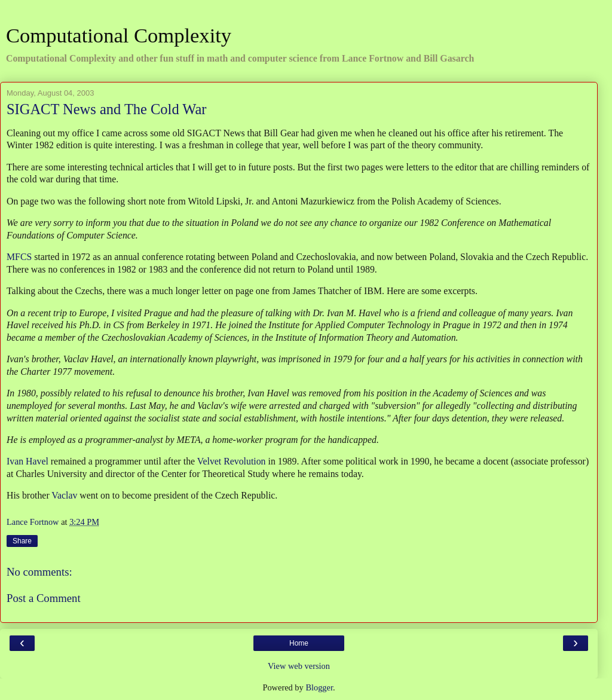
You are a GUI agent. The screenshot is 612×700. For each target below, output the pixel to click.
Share (22, 541)
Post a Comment (44, 598)
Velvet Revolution (232, 461)
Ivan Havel (27, 461)
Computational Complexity (119, 35)
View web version (299, 666)
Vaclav (64, 495)
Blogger (319, 687)
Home (299, 643)
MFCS (19, 257)
